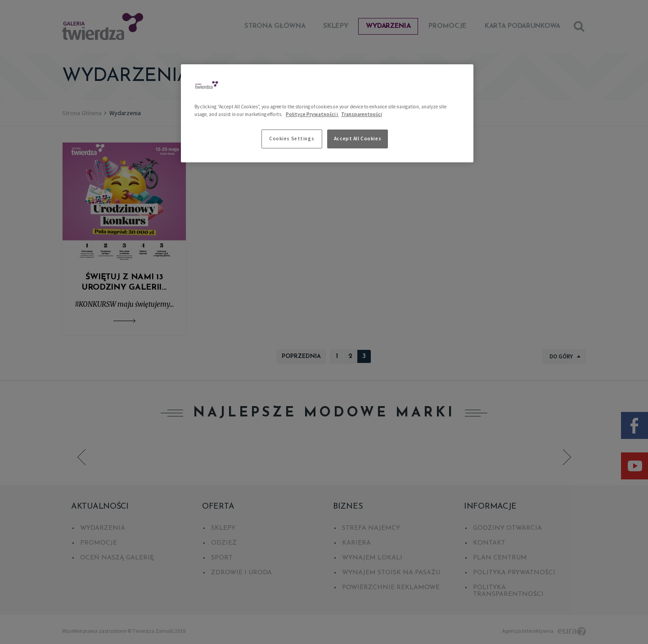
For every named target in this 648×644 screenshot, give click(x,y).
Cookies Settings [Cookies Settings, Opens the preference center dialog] (292, 139)
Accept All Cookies (358, 139)
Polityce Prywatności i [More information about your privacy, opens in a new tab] (312, 114)
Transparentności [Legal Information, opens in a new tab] (362, 114)
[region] (327, 113)
